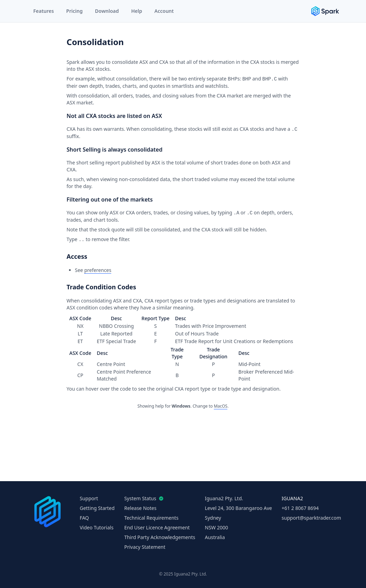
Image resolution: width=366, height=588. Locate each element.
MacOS (221, 406)
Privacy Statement (145, 547)
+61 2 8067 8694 (300, 508)
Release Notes (140, 508)
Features (43, 11)
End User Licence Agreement (157, 527)
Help (137, 11)
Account (164, 11)
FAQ (84, 518)
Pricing (74, 11)
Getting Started (97, 508)
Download (107, 11)
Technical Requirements (151, 518)
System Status (142, 498)
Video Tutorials (97, 527)
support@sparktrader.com (311, 518)
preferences (98, 270)
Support (89, 498)
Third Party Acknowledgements (160, 537)
